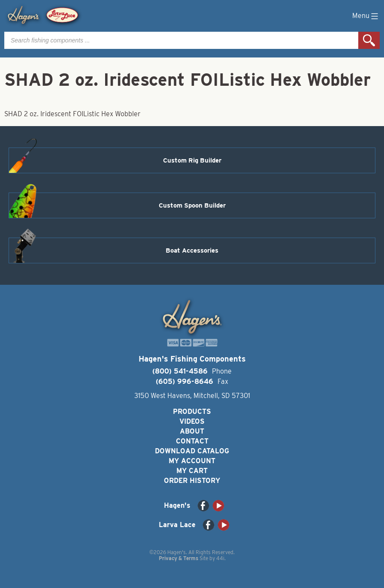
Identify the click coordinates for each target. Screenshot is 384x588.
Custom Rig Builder (192, 160)
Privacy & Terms (178, 558)
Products (192, 412)
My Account (192, 461)
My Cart (192, 471)
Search (369, 40)
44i (220, 558)
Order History (192, 481)
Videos (192, 421)
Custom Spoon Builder (192, 205)
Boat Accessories (192, 250)
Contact (192, 441)
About (192, 431)
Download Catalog (192, 451)
